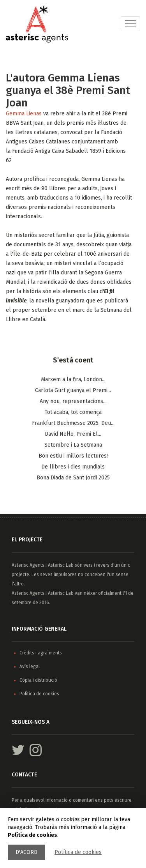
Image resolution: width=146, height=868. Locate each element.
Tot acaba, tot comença (73, 412)
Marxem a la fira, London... (73, 379)
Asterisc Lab (61, 565)
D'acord (26, 852)
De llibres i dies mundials (73, 467)
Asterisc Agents (28, 565)
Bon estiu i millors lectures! (73, 456)
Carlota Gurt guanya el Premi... (73, 390)
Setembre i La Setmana (73, 445)
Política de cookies (78, 852)
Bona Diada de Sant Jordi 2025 (73, 478)
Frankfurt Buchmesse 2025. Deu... (73, 423)
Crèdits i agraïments (41, 653)
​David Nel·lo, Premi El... (73, 434)
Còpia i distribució (38, 680)
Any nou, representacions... (73, 401)
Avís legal (30, 666)
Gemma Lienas (25, 114)
